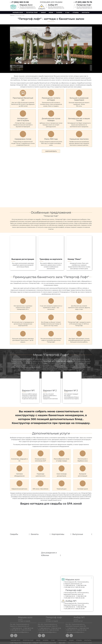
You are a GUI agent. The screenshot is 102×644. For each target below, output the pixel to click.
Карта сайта (62, 643)
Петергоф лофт (32, 12)
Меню (51, 12)
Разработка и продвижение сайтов (78, 643)
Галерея (59, 12)
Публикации (62, 640)
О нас (67, 12)
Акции (71, 640)
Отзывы (76, 12)
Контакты (86, 12)
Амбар (43, 12)
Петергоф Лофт (28, 640)
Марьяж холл (18, 12)
